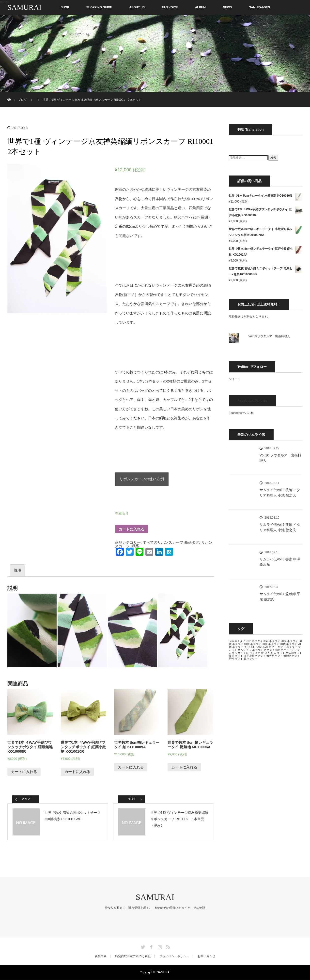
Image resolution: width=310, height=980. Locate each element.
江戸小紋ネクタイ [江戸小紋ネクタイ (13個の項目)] (255, 656)
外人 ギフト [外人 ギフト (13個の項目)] (278, 653)
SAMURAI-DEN (259, 7)
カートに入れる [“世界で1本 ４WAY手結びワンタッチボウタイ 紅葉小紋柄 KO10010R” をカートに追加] (77, 772)
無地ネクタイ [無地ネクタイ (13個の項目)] (292, 656)
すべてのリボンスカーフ (163, 542)
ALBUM (200, 7)
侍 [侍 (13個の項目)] (262, 653)
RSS (168, 946)
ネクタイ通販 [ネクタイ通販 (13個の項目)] (272, 650)
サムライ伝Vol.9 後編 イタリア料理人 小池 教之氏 (280, 493)
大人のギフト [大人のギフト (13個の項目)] (294, 653)
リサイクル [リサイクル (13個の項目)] (242, 653)
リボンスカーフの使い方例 (142, 479)
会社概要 (101, 956)
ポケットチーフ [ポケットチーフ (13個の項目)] (290, 650)
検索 (273, 158)
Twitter (142, 946)
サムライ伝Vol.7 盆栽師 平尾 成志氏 (280, 597)
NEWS (227, 7)
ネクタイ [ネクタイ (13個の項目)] (258, 650)
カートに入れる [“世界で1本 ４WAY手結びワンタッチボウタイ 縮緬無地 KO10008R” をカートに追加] (24, 772)
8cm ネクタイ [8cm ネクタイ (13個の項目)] (272, 641)
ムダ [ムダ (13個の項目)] (232, 653)
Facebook (151, 946)
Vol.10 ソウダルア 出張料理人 (269, 336)
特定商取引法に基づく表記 (133, 956)
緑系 (135, 546)
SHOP (55, 7)
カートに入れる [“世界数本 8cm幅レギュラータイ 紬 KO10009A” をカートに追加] (131, 768)
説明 (17, 571)
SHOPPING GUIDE (99, 7)
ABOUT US (137, 7)
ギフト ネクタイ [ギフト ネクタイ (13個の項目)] (287, 647)
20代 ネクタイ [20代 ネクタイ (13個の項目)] (289, 641)
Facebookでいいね (252, 401)
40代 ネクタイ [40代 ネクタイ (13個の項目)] (252, 644)
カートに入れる (132, 529)
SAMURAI (24, 7)
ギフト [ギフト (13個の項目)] (273, 647)
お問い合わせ (206, 956)
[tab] (17, 570)
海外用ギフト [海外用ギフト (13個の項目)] (275, 656)
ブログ (22, 100)
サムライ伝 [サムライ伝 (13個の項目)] (244, 650)
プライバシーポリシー (174, 956)
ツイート (235, 379)
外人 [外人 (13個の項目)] (267, 653)
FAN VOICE (170, 7)
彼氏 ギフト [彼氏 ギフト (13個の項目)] (236, 656)
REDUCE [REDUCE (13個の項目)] (249, 647)
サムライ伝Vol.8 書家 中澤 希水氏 (280, 562)
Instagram (159, 946)
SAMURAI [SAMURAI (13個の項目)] (262, 647)
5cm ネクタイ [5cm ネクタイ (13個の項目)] (237, 641)
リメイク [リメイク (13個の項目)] (255, 653)
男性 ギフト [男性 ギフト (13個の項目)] (236, 659)
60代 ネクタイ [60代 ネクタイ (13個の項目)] (289, 644)
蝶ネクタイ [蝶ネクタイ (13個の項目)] (251, 659)
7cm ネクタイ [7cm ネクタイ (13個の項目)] (254, 641)
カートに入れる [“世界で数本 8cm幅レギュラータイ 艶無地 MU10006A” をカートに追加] (184, 768)
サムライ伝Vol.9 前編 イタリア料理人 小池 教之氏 (280, 527)
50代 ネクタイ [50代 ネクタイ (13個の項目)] (270, 644)
